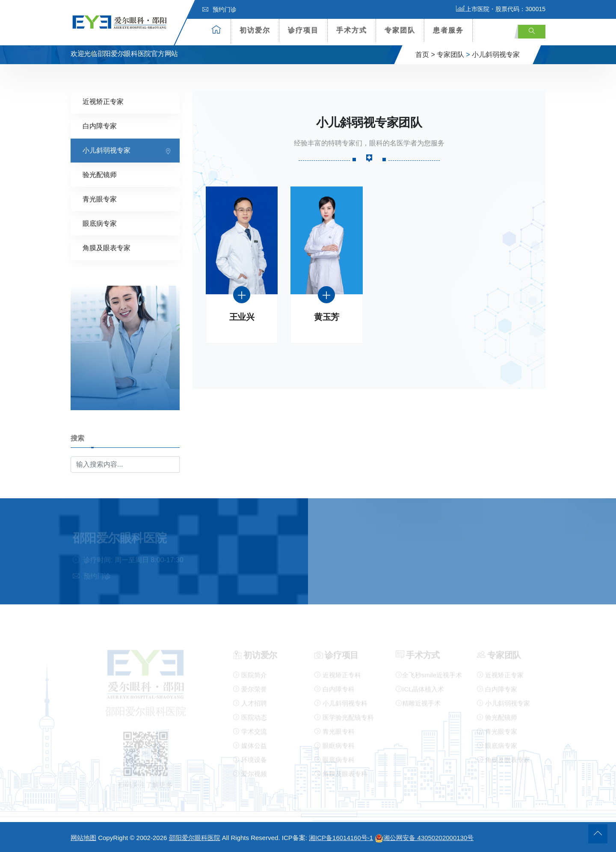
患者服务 (448, 30)
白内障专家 (100, 126)
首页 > (425, 55)
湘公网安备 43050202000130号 (424, 838)
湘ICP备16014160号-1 (341, 838)
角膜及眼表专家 (107, 247)
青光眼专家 (100, 199)
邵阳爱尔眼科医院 (195, 838)
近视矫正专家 (103, 101)
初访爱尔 (255, 30)
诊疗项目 (303, 30)
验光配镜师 (100, 174)
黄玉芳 (327, 317)
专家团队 (400, 30)
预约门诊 (219, 9)
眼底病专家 (100, 223)
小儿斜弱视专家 (496, 55)
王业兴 (242, 317)
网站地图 (83, 838)
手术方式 (352, 30)
